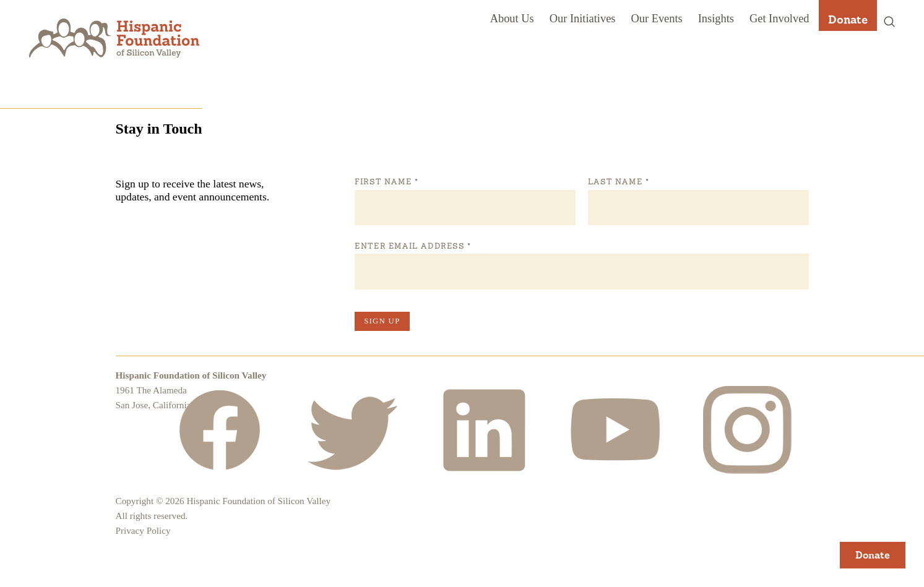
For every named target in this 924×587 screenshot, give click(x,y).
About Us (512, 19)
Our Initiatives (583, 19)
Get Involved (779, 19)
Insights (716, 19)
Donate (848, 19)
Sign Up (382, 321)
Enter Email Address (412, 246)
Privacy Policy (143, 530)
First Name (386, 182)
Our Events (656, 19)
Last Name (618, 182)
